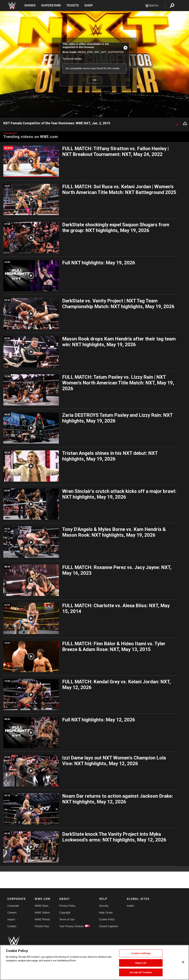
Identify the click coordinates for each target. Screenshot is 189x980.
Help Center (106, 913)
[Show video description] (177, 123)
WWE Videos (42, 913)
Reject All (141, 963)
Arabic (130, 906)
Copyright (65, 913)
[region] (94, 962)
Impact (11, 919)
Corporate (13, 906)
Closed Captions (109, 926)
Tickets (73, 5)
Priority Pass (42, 926)
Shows (30, 5)
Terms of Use (67, 919)
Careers (12, 913)
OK (94, 80)
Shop (89, 5)
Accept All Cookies (141, 972)
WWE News (42, 906)
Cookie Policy (107, 919)
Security (104, 906)
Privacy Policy (67, 906)
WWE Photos (42, 919)
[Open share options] (185, 123)
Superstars (51, 5)
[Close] (183, 962)
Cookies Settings (141, 953)
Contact (12, 926)
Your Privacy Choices (72, 926)
